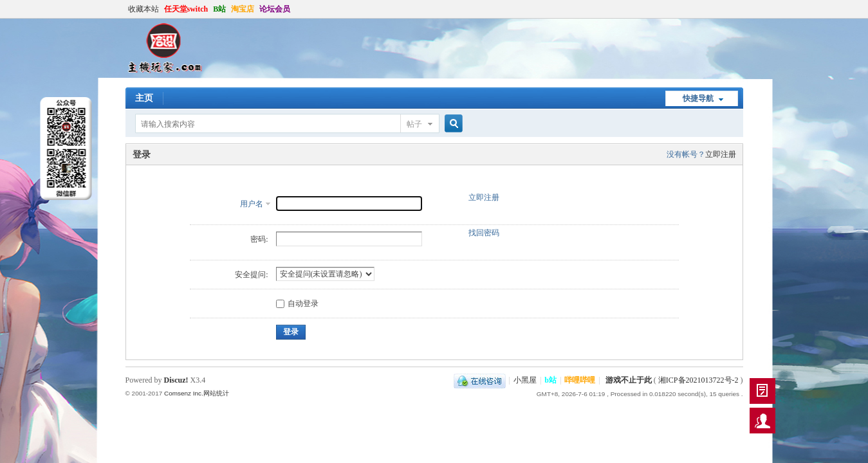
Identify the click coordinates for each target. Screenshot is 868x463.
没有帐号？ (686, 154)
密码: (259, 239)
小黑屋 (525, 380)
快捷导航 (698, 98)
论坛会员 (275, 9)
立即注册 (721, 154)
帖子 (414, 124)
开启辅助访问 (740, 9)
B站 (219, 9)
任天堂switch (186, 9)
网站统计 (216, 393)
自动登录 (297, 304)
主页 (144, 98)
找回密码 (484, 233)
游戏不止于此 (629, 380)
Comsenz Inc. (184, 393)
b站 (550, 380)
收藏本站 (143, 9)
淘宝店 (243, 9)
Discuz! (176, 380)
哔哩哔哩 (580, 380)
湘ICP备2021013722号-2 (698, 380)
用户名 (252, 204)
